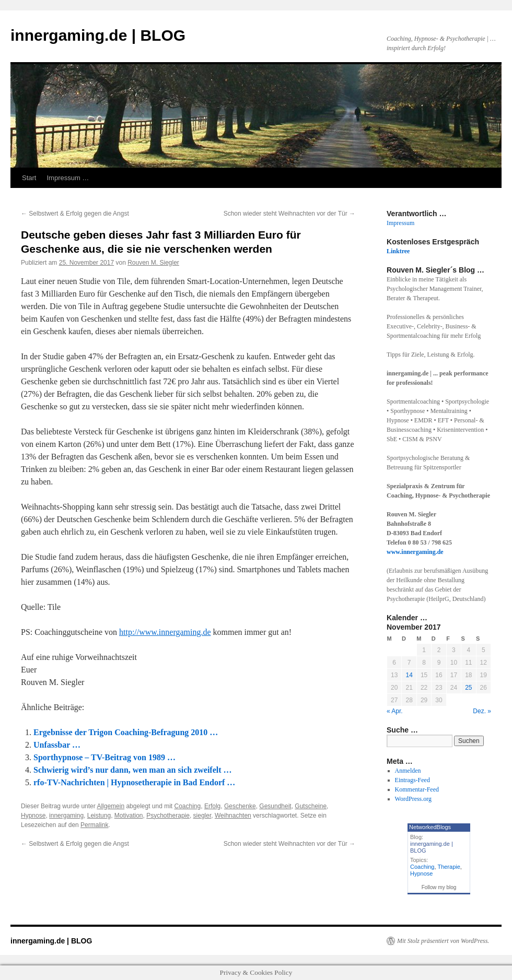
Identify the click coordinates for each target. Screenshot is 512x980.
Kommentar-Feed (417, 789)
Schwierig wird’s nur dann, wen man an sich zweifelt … (133, 770)
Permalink (94, 825)
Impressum (400, 223)
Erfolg (212, 806)
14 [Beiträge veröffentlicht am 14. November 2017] (409, 675)
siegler (202, 816)
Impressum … (68, 178)
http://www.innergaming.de (165, 632)
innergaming (66, 816)
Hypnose (33, 816)
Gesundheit (275, 806)
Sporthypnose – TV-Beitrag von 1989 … (104, 757)
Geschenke (240, 806)
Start (29, 178)
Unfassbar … (57, 745)
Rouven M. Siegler (153, 263)
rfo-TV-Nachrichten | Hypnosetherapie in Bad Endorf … (134, 782)
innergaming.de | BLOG (98, 35)
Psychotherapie (168, 816)
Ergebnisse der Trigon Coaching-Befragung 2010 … (126, 732)
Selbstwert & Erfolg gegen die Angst (75, 214)
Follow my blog (439, 887)
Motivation (129, 816)
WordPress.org (413, 799)
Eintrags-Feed (412, 780)
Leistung (99, 816)
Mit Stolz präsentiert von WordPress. (443, 941)
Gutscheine (311, 806)
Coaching (188, 806)
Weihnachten (233, 816)
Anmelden (408, 771)
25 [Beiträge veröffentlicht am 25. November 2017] (468, 688)
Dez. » (482, 711)
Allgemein (110, 806)
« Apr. (395, 711)
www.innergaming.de (415, 552)
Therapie (449, 867)
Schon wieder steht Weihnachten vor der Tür (289, 214)
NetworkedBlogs (430, 827)
